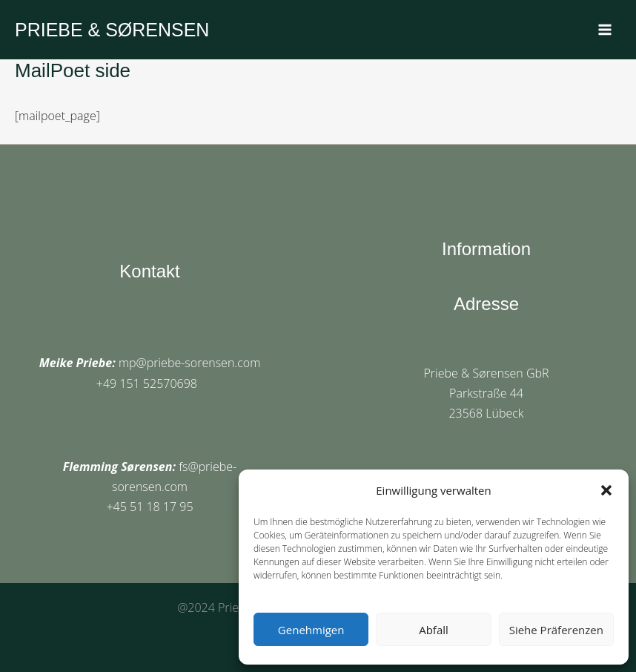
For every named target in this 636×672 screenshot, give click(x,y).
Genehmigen (311, 630)
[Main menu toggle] (605, 30)
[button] (606, 490)
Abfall (434, 630)
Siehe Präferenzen (556, 630)
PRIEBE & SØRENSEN (112, 30)
